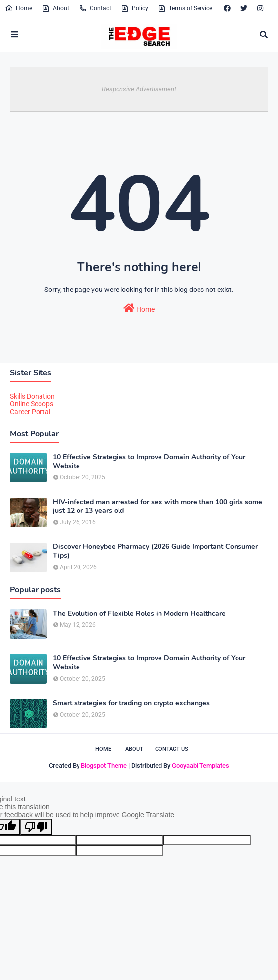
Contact (95, 8)
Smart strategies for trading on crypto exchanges (131, 703)
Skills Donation (32, 396)
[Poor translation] (36, 827)
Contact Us (172, 749)
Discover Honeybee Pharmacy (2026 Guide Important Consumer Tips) (155, 551)
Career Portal (30, 412)
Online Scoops (32, 404)
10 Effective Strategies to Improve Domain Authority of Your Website (149, 462)
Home (19, 8)
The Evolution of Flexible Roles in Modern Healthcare (139, 614)
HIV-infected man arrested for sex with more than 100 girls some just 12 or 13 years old (158, 507)
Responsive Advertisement (139, 89)
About (56, 8)
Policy (135, 8)
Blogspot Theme (104, 766)
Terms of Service (185, 8)
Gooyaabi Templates (200, 766)
